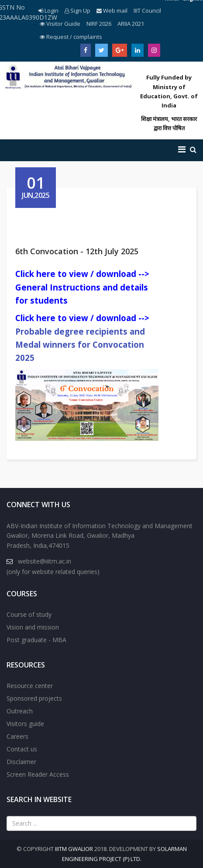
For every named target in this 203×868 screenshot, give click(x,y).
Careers (17, 736)
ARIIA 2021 (131, 24)
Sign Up (77, 10)
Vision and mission (33, 627)
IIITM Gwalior (74, 849)
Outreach (20, 711)
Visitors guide (25, 724)
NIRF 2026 (99, 24)
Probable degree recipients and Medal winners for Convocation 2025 (80, 345)
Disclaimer (21, 762)
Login (48, 10)
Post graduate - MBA (36, 640)
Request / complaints (71, 37)
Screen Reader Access (38, 774)
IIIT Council (147, 10)
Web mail (112, 10)
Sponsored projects (34, 698)
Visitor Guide (60, 24)
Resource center (30, 686)
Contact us (22, 749)
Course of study (29, 614)
